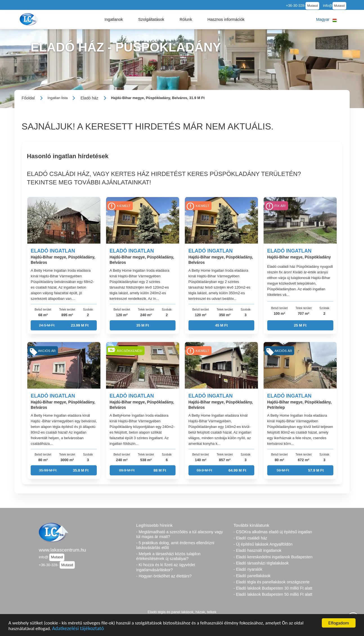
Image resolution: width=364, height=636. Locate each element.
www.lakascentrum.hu (62, 550)
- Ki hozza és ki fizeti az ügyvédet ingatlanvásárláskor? (166, 567)
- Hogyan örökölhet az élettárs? (164, 576)
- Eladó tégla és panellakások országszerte (272, 582)
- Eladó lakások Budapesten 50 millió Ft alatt (273, 594)
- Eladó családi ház (250, 538)
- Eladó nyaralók (248, 569)
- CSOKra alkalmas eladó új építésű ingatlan (273, 532)
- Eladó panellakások (252, 576)
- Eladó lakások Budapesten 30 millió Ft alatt (273, 588)
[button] (114, 19)
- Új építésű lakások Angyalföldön (263, 544)
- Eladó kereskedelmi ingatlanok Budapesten (273, 557)
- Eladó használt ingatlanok (257, 550)
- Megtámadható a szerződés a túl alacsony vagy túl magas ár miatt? (179, 534)
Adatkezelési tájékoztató (78, 629)
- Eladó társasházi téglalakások (261, 563)
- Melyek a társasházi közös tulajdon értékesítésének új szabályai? (168, 556)
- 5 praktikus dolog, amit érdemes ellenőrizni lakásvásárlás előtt (175, 545)
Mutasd (313, 6)
